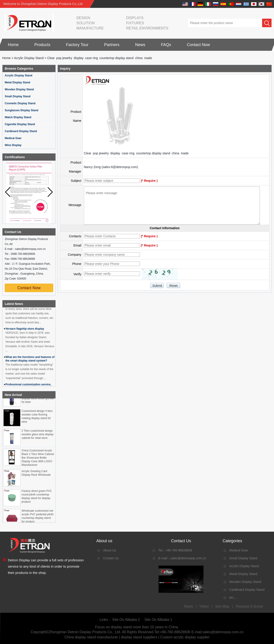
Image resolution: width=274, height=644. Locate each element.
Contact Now (198, 45)
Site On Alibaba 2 (126, 620)
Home (13, 45)
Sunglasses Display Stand (21, 110)
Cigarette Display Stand (20, 124)
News (140, 45)
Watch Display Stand (18, 117)
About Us (110, 550)
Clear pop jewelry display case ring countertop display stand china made (136, 153)
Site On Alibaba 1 (158, 620)
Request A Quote (249, 606)
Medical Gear (13, 138)
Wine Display (13, 145)
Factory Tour (77, 45)
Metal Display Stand (17, 82)
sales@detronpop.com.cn (188, 558)
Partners (112, 45)
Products (42, 45)
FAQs (166, 45)
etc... (233, 597)
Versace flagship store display (25, 330)
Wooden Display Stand (19, 89)
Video (204, 606)
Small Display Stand (18, 96)
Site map (222, 606)
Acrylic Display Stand (29, 58)
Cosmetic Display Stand (20, 103)
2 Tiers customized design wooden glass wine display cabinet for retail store (38, 436)
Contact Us (111, 558)
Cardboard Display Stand (21, 131)
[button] (50, 192)
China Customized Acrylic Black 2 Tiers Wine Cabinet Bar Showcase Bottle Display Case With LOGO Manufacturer (38, 459)
